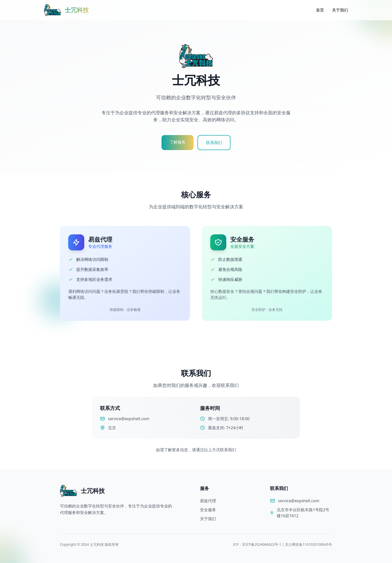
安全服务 (208, 510)
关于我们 (340, 10)
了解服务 (177, 142)
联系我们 (214, 143)
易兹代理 (208, 501)
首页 (320, 10)
